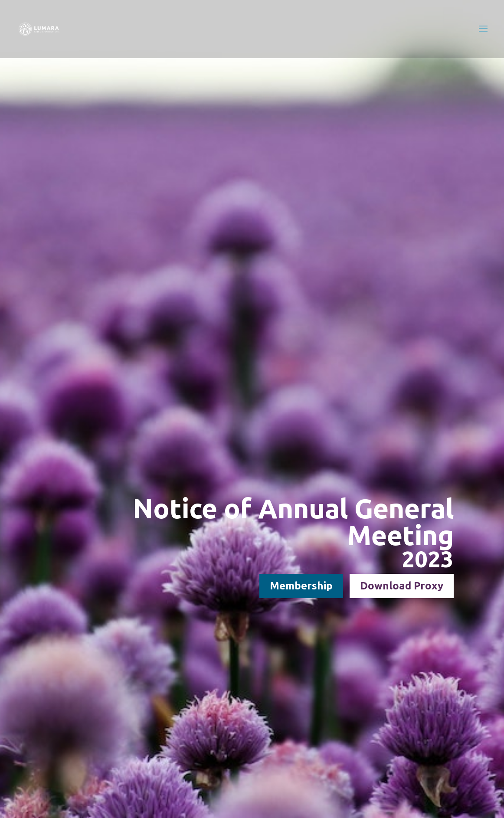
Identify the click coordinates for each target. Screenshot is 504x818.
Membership (301, 586)
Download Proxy (402, 586)
